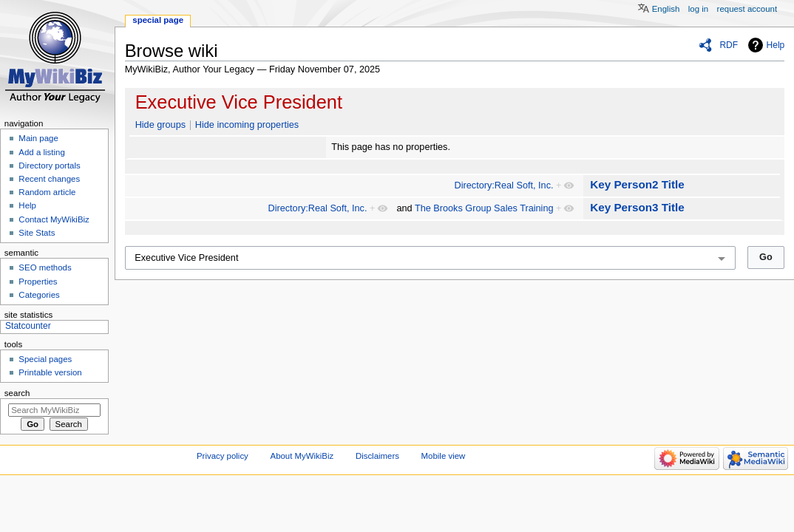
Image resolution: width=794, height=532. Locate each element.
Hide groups (160, 125)
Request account (747, 9)
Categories (39, 295)
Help (776, 45)
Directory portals (49, 166)
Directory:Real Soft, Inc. (504, 185)
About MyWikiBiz (302, 456)
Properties (38, 282)
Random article (47, 192)
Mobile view (444, 456)
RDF (729, 45)
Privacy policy (223, 456)
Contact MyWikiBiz (54, 219)
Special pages (45, 359)
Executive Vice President (239, 102)
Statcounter (28, 326)
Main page (38, 138)
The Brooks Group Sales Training (484, 208)
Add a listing (41, 152)
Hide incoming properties (247, 125)
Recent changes (49, 179)
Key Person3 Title (637, 207)
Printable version (50, 372)
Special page (158, 20)
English (666, 9)
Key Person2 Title (637, 184)
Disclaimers (377, 456)
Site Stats (37, 233)
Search (17, 393)
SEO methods (45, 267)
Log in (698, 9)
